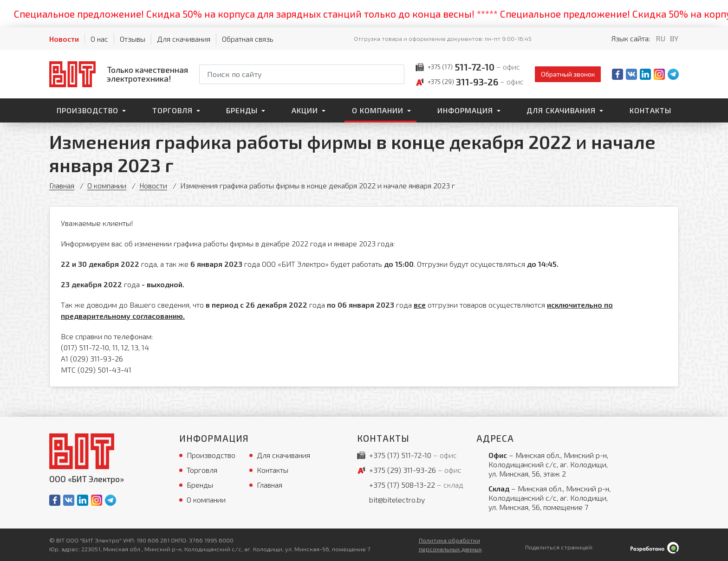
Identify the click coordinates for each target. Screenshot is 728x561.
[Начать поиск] (396, 74)
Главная (62, 185)
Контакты (650, 110)
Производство (88, 110)
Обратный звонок (568, 74)
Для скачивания (184, 39)
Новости (64, 39)
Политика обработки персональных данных (450, 545)
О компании (378, 110)
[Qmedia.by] (655, 548)
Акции (305, 110)
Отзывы (133, 39)
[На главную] (119, 74)
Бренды (242, 110)
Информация (465, 110)
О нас (99, 39)
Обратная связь (248, 39)
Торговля (172, 110)
